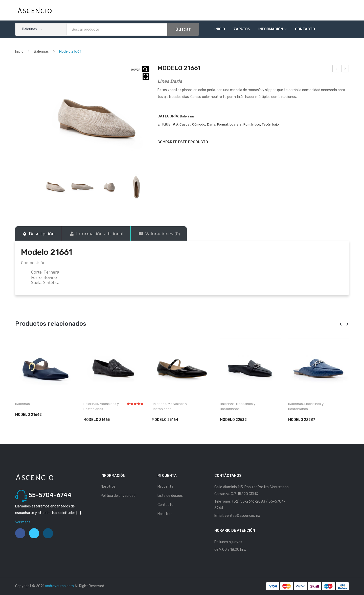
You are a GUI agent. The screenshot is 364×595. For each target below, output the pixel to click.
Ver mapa (23, 522)
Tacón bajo (270, 124)
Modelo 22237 (302, 420)
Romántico (252, 124)
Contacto (305, 29)
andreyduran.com (59, 586)
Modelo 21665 (97, 420)
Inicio (220, 29)
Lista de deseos (170, 496)
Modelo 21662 (345, 69)
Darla (211, 124)
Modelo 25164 (165, 420)
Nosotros (108, 487)
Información (271, 29)
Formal (222, 124)
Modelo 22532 (233, 420)
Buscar (183, 29)
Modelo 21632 (336, 69)
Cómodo (199, 124)
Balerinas (41, 52)
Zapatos (242, 29)
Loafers (236, 124)
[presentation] (340, 324)
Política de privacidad (118, 496)
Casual (185, 124)
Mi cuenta (165, 487)
